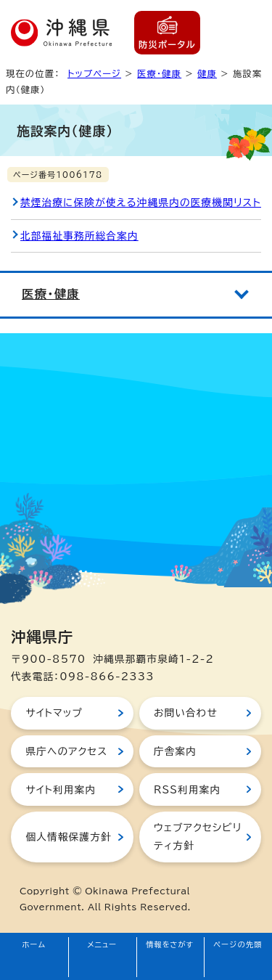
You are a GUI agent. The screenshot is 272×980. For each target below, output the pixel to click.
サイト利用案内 (61, 790)
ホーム (34, 944)
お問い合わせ (186, 713)
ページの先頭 (238, 944)
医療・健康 (159, 73)
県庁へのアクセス (66, 751)
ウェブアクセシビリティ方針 (198, 836)
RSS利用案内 (187, 790)
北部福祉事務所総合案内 (79, 236)
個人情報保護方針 (68, 837)
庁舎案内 (175, 751)
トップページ (94, 73)
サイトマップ (54, 713)
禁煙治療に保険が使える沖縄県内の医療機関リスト (141, 203)
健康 (207, 73)
